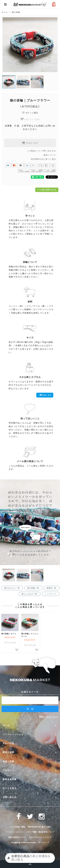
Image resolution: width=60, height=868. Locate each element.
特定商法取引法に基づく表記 (39, 827)
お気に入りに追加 (30, 119)
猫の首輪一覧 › (34, 588)
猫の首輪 (16, 12)
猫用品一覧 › (52, 588)
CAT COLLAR (10, 643)
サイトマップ (44, 842)
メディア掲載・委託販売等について (40, 832)
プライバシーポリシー (15, 832)
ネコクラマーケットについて (40, 837)
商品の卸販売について (17, 837)
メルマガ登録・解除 (17, 827)
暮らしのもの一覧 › (30, 594)
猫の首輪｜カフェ (9, 634)
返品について (50, 155)
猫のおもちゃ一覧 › (13, 588)
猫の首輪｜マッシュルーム (30, 635)
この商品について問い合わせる (41, 151)
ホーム (5, 12)
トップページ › (51, 594)
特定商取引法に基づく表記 (43, 159)
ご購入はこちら (45, 395)
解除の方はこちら (49, 717)
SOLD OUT (30, 143)
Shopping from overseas (23, 842)
